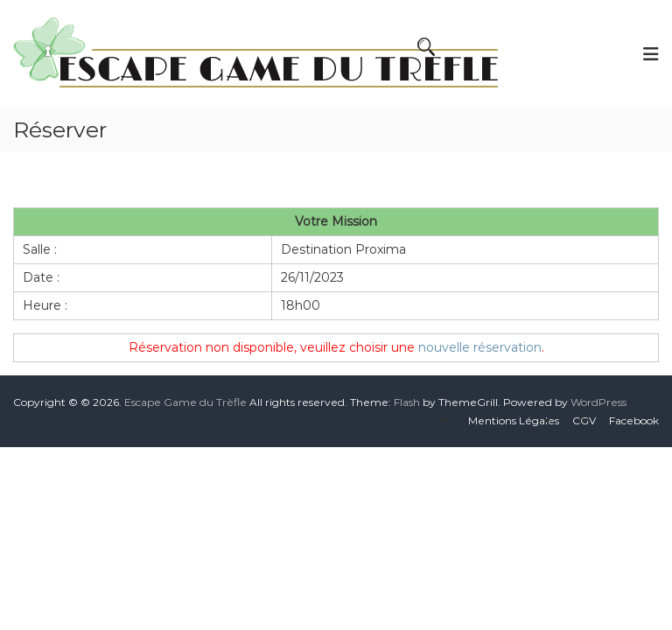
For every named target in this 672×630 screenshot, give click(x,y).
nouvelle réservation (480, 347)
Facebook (634, 420)
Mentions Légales (514, 420)
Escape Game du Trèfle (185, 402)
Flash (407, 402)
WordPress (598, 402)
